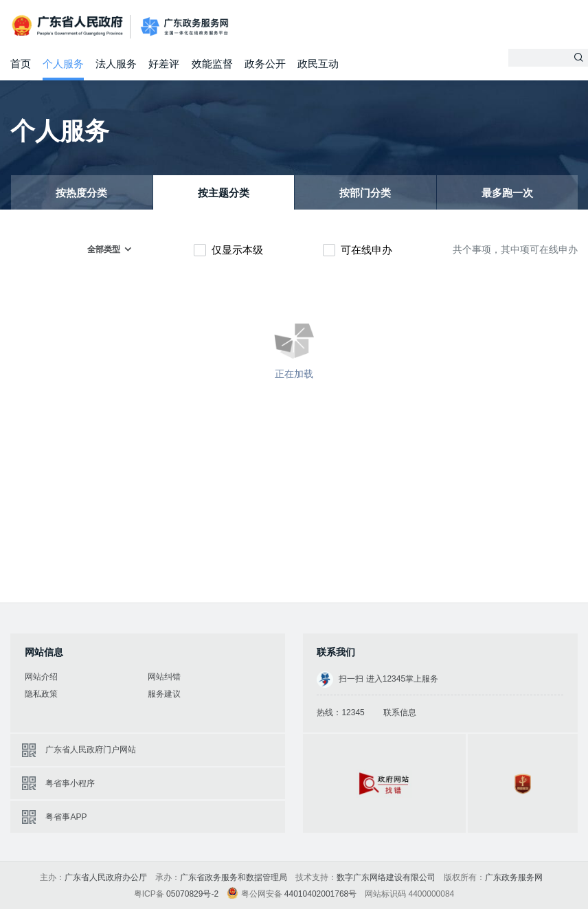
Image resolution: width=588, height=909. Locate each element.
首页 (21, 64)
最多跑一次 (507, 193)
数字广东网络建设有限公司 (386, 877)
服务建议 (164, 694)
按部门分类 (365, 193)
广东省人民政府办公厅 (106, 877)
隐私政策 (41, 694)
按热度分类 (81, 193)
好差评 (164, 64)
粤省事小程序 (70, 783)
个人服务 (63, 64)
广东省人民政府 (69, 26)
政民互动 (318, 64)
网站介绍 (41, 677)
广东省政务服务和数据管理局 (234, 877)
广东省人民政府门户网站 (91, 750)
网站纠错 (164, 677)
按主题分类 (224, 193)
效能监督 (212, 64)
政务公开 (265, 64)
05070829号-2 (192, 894)
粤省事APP (66, 817)
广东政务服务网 (184, 27)
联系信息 (400, 712)
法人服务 (116, 64)
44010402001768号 (320, 894)
